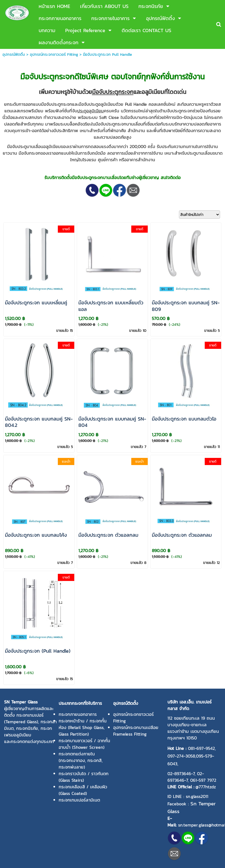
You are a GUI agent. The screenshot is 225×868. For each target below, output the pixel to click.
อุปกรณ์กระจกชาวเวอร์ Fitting (54, 55)
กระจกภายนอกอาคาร (78, 714)
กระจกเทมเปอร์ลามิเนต (79, 800)
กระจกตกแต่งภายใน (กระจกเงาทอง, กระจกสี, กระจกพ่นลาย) (81, 760)
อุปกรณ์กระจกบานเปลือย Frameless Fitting (136, 731)
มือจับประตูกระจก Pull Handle (108, 55)
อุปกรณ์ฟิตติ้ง (14, 55)
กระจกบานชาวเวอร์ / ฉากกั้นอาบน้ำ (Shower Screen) (84, 744)
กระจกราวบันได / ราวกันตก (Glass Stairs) (84, 777)
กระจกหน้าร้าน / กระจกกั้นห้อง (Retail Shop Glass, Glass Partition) (83, 727)
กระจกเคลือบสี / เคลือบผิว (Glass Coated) (83, 790)
